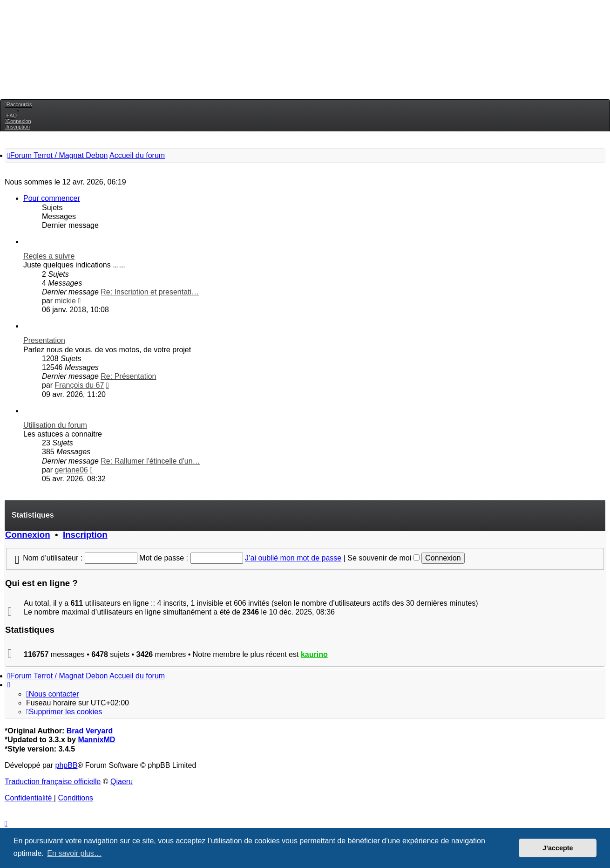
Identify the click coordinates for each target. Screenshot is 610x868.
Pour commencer (52, 198)
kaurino (314, 654)
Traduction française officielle (53, 782)
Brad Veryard (90, 731)
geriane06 (71, 470)
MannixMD (96, 740)
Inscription (85, 535)
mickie (65, 301)
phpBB (67, 765)
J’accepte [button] (558, 848)
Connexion (28, 535)
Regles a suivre (49, 256)
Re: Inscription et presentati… (150, 292)
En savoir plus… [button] (74, 853)
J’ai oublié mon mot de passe (293, 558)
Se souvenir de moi (383, 558)
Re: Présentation (128, 376)
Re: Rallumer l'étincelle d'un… (150, 461)
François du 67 (80, 385)
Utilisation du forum (55, 425)
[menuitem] (11, 116)
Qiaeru (122, 782)
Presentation (44, 340)
